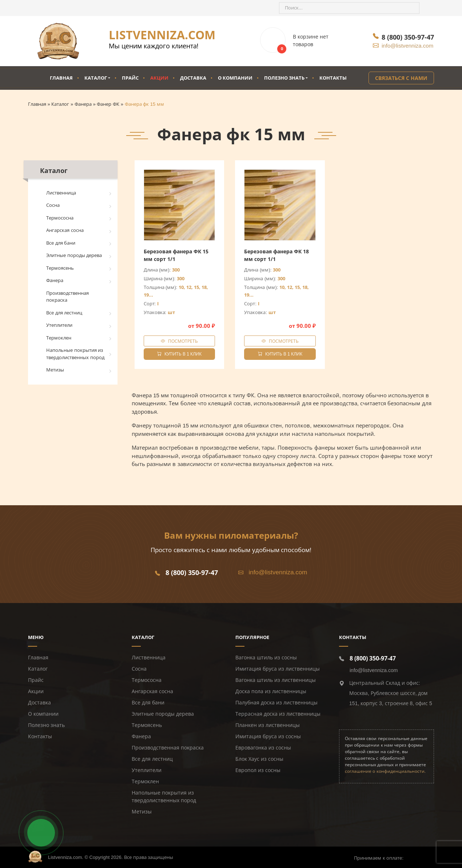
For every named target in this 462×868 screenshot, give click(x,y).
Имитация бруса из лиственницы (278, 669)
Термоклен (59, 338)
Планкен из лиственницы (268, 725)
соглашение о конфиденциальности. (385, 771)
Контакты (333, 78)
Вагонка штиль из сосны (266, 658)
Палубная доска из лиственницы (276, 703)
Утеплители (59, 325)
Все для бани (61, 243)
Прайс (130, 78)
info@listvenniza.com (407, 46)
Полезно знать (284, 78)
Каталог (96, 78)
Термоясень (60, 268)
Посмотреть (183, 341)
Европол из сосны (258, 770)
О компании (235, 78)
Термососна (60, 218)
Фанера (55, 280)
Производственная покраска (67, 297)
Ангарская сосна (65, 230)
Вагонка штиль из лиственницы (276, 680)
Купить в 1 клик (180, 354)
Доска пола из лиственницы (271, 691)
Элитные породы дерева (74, 255)
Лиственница (61, 193)
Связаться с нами (401, 78)
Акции (159, 78)
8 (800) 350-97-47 (408, 37)
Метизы (55, 370)
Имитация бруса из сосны (268, 736)
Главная (61, 78)
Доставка (193, 78)
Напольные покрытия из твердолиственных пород (75, 354)
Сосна (53, 205)
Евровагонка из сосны (263, 748)
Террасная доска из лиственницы (278, 714)
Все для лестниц (64, 313)
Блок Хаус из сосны (259, 759)
